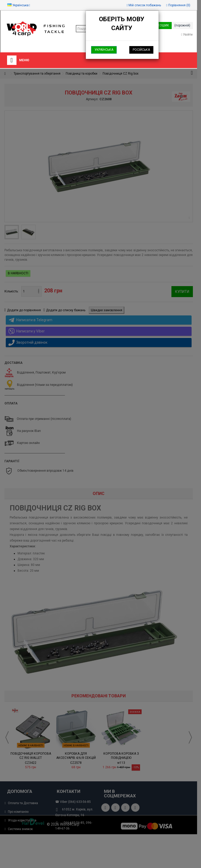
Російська (141, 50)
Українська (104, 50)
